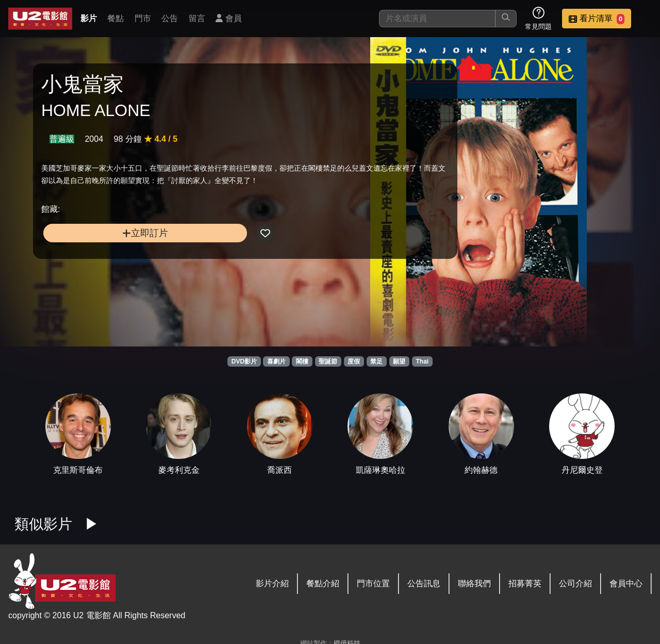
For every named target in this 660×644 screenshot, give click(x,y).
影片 (89, 18)
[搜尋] (437, 19)
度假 (354, 361)
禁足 (376, 361)
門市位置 (373, 583)
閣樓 (302, 361)
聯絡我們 (474, 583)
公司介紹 (575, 583)
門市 (143, 18)
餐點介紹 (323, 583)
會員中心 (626, 583)
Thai (423, 361)
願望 (399, 361)
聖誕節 (328, 361)
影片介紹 (272, 583)
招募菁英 (525, 583)
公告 (170, 18)
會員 (228, 18)
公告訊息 (424, 583)
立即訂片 (114, 252)
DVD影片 (244, 361)
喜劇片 (276, 361)
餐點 (115, 18)
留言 (197, 18)
